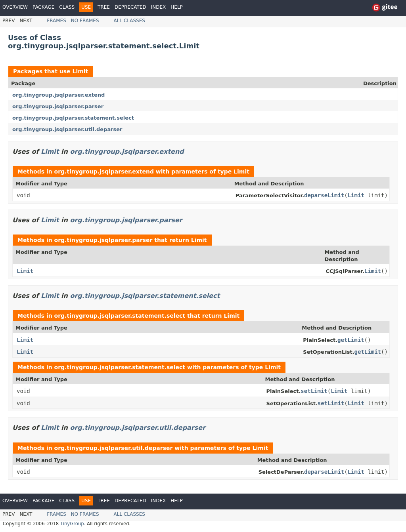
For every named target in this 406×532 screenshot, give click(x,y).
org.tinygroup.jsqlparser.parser (58, 106)
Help (177, 7)
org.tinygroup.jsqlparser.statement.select (73, 118)
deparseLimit (324, 195)
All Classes (129, 21)
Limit (80, 71)
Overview (15, 7)
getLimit (351, 340)
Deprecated (130, 7)
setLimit (314, 391)
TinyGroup (72, 524)
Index (159, 7)
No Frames (85, 21)
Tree (104, 7)
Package (43, 7)
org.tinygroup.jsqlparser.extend (58, 95)
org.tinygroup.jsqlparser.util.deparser (67, 129)
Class (67, 7)
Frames (56, 21)
